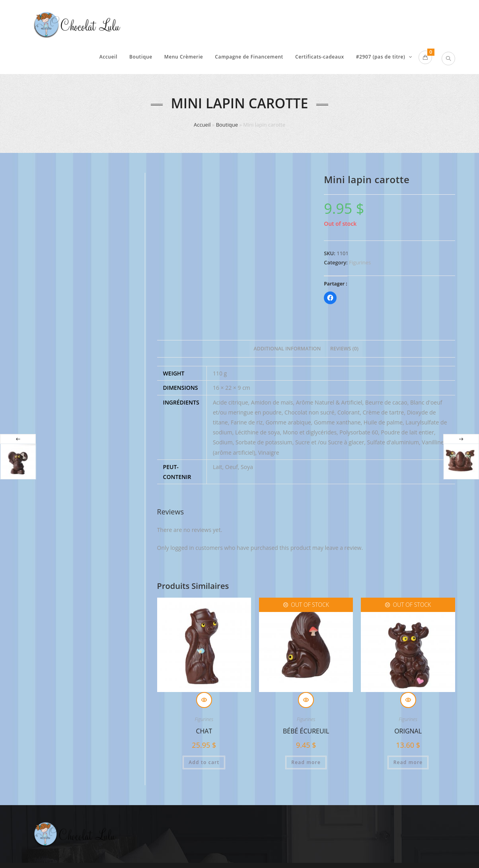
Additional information (287, 349)
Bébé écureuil (306, 732)
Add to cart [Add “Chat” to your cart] (204, 763)
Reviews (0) (344, 349)
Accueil (202, 125)
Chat (204, 732)
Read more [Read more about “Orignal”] (408, 763)
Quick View (204, 701)
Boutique (227, 125)
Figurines (360, 262)
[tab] (287, 349)
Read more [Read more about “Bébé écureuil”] (306, 763)
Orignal (408, 732)
